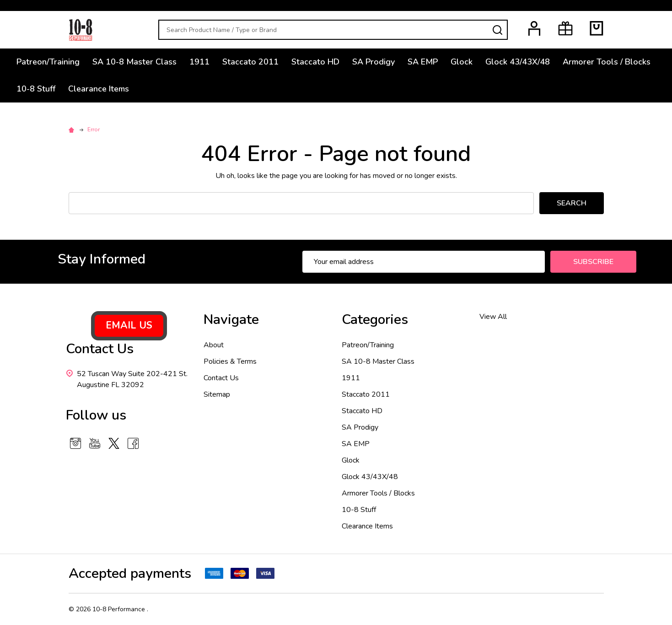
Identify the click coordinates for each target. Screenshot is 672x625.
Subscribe (593, 262)
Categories (375, 320)
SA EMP (423, 62)
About (214, 345)
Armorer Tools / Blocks (607, 62)
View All (493, 317)
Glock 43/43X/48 (518, 62)
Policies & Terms (230, 361)
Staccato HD (315, 62)
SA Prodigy (374, 62)
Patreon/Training (48, 62)
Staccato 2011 (250, 62)
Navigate (231, 320)
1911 (199, 62)
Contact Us (221, 378)
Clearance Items (99, 89)
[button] (129, 326)
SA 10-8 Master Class (134, 62)
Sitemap (217, 394)
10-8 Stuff (36, 89)
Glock (462, 62)
